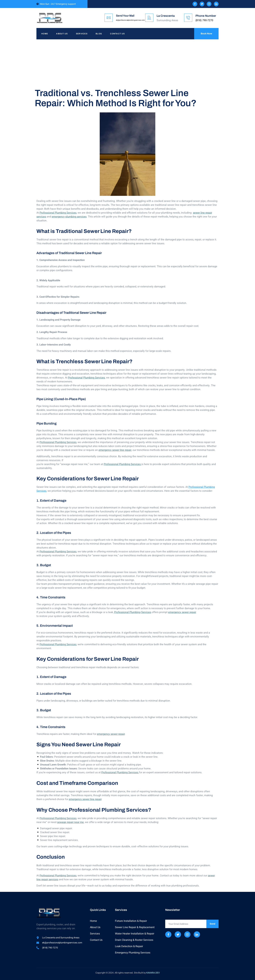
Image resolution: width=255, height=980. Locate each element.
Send (212, 924)
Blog (99, 34)
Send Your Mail (125, 16)
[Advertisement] (127, 64)
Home (45, 34)
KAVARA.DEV (153, 973)
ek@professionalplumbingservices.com (130, 20)
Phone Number (206, 16)
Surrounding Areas (167, 20)
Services (82, 34)
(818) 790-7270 (204, 20)
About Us (62, 34)
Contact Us (117, 34)
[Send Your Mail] (109, 18)
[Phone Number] (188, 18)
